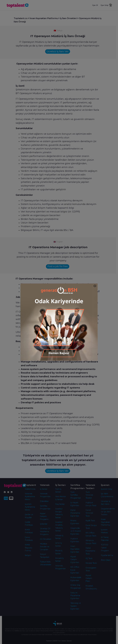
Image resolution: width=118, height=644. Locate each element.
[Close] (95, 286)
